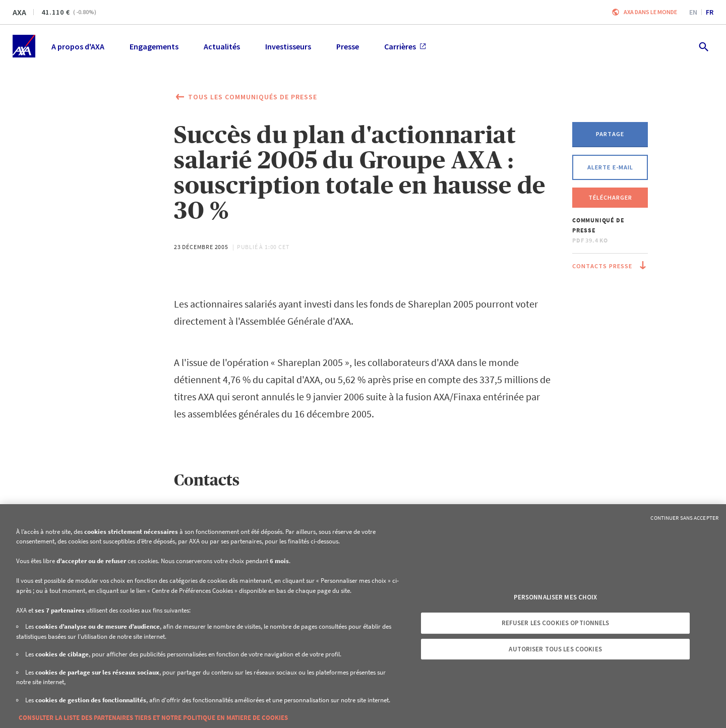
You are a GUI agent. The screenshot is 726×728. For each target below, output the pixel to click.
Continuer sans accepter (684, 518)
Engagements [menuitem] (154, 46)
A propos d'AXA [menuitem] (78, 46)
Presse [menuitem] (348, 46)
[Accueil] (24, 46)
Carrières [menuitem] (405, 46)
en (693, 12)
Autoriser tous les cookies (555, 649)
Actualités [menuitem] (222, 46)
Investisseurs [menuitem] (288, 46)
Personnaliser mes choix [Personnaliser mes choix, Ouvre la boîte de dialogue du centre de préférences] (556, 597)
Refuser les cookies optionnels (556, 623)
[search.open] (703, 46)
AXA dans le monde (650, 12)
